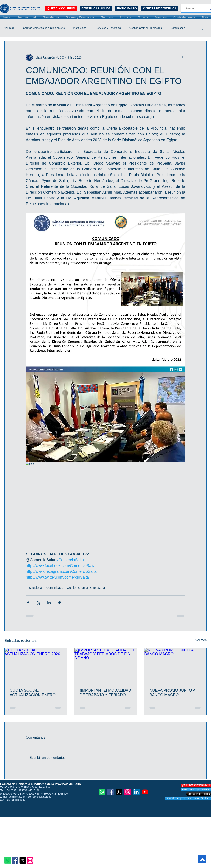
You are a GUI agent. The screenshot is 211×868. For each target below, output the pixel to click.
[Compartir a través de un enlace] (60, 603)
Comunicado (178, 28)
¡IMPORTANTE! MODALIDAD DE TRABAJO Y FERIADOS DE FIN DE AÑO (105, 693)
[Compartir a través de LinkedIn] (49, 603)
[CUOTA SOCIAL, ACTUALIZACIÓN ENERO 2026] (36, 666)
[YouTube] (145, 792)
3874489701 (44, 794)
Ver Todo (9, 28)
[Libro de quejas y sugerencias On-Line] (188, 798)
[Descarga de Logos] (199, 794)
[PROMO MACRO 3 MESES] (127, 8)
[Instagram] (30, 860)
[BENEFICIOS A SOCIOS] (96, 8)
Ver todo (201, 640)
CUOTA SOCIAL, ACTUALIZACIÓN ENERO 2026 (33, 693)
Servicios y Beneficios (108, 28)
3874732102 (27, 794)
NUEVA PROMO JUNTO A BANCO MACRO (172, 693)
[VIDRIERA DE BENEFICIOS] (160, 8)
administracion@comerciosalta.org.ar (30, 797)
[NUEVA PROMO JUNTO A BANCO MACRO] (175, 666)
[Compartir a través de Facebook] (28, 603)
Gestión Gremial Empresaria (146, 28)
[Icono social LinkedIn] (136, 792)
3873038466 (61, 794)
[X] (23, 860)
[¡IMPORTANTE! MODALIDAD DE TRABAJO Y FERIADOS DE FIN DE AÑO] (106, 666)
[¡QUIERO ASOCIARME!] (61, 8)
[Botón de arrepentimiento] (196, 790)
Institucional (80, 28)
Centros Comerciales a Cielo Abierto (44, 28)
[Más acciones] (183, 57)
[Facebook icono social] (15, 860)
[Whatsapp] (8, 860)
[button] (201, 28)
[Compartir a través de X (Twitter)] (38, 603)
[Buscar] (190, 8)
